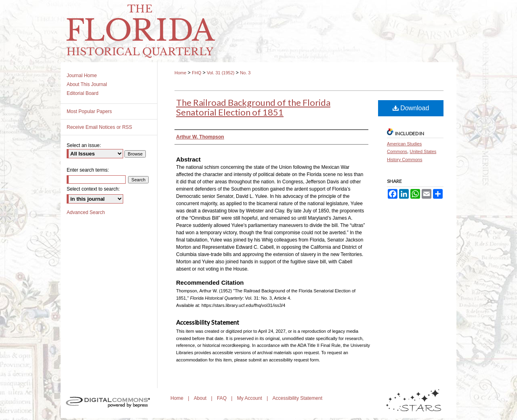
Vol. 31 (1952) (221, 73)
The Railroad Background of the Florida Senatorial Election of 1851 (253, 107)
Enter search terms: (88, 170)
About (201, 398)
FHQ (197, 73)
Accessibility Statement (297, 398)
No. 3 (245, 73)
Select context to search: (93, 189)
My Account (250, 398)
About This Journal (87, 84)
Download (411, 108)
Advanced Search (86, 212)
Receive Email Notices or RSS (99, 127)
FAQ (222, 398)
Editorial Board (83, 93)
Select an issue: (84, 145)
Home (180, 73)
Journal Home (82, 76)
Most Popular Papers (89, 111)
